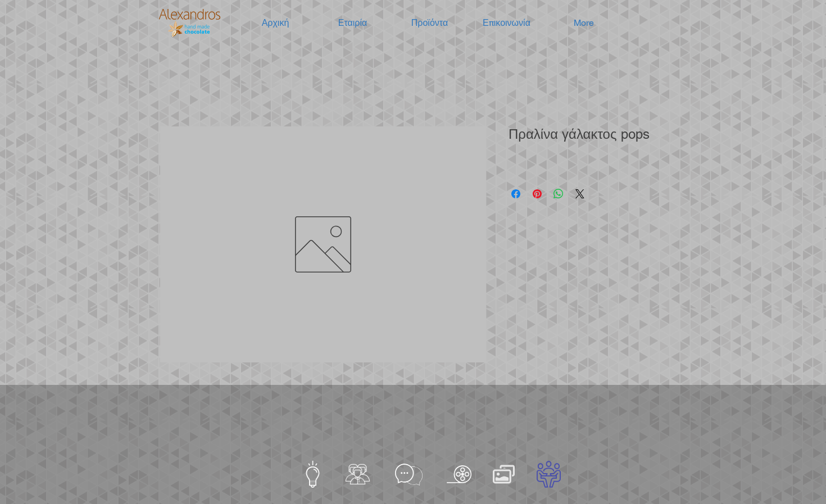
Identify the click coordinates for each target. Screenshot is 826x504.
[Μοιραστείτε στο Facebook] (516, 194)
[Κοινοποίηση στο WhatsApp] (559, 194)
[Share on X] (580, 194)
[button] (353, 23)
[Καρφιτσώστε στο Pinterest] (537, 194)
